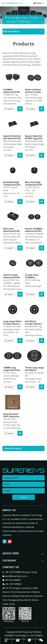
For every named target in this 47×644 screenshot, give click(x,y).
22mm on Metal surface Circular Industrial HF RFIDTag (33, 91)
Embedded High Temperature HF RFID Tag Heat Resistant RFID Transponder (12, 183)
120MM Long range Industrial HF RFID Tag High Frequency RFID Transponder (12, 369)
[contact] (9, 613)
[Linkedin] (5, 541)
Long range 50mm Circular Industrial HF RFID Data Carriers (12, 323)
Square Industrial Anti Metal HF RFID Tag (13, 137)
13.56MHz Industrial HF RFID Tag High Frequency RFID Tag (12, 91)
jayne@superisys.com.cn (16, 576)
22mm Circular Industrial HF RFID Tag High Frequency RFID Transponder (12, 276)
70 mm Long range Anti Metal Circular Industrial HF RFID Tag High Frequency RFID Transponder (34, 369)
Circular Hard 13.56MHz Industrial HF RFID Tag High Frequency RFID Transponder (34, 276)
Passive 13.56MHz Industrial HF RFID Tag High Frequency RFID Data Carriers (34, 230)
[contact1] (25, 613)
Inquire (8, 109)
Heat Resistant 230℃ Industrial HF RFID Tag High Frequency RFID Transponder (13, 415)
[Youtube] (10, 541)
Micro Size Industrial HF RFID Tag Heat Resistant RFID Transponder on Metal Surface (12, 230)
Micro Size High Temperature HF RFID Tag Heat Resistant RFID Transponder (33, 183)
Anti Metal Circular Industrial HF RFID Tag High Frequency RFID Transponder (34, 323)
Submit (23, 497)
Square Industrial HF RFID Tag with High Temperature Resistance (34, 137)
